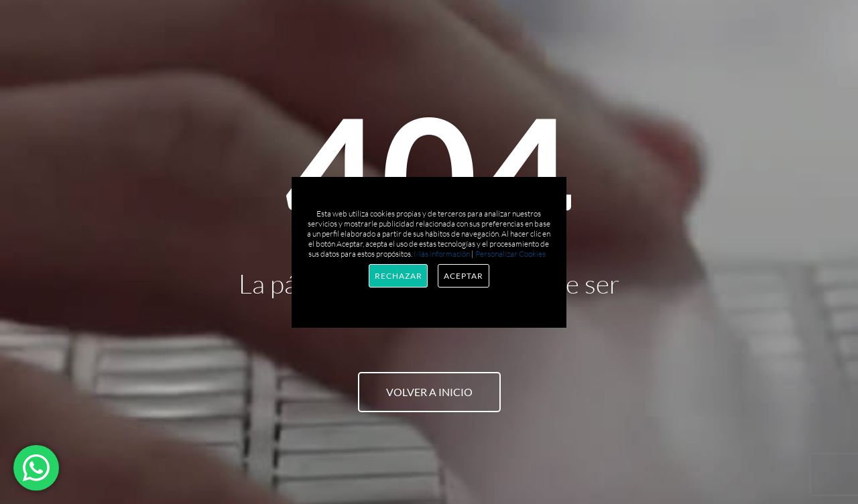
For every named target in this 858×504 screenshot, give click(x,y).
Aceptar (463, 276)
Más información (442, 254)
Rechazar (398, 276)
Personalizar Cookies (510, 254)
